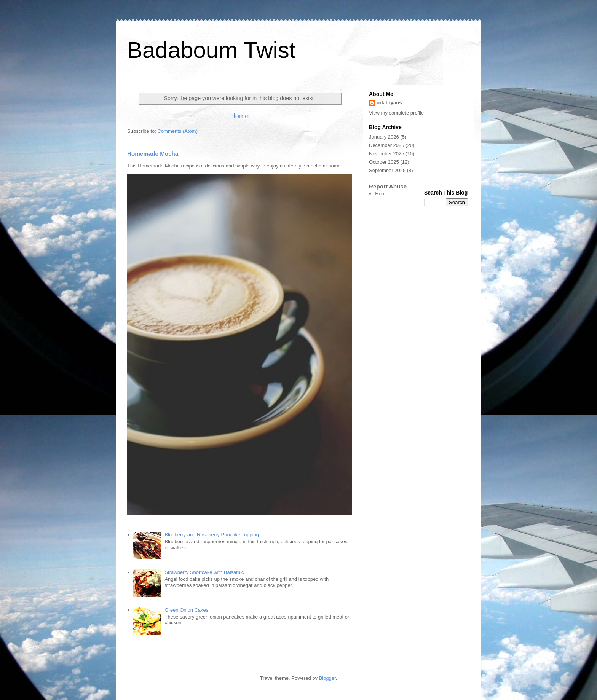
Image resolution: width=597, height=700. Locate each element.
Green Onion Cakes (186, 610)
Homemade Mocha (153, 154)
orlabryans (389, 103)
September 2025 (387, 170)
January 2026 (384, 137)
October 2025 (384, 162)
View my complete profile (396, 113)
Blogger (327, 678)
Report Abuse (388, 186)
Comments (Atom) (178, 131)
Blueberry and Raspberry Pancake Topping (212, 535)
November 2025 (387, 154)
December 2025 (387, 145)
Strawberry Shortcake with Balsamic (204, 572)
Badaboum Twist (211, 50)
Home (240, 116)
